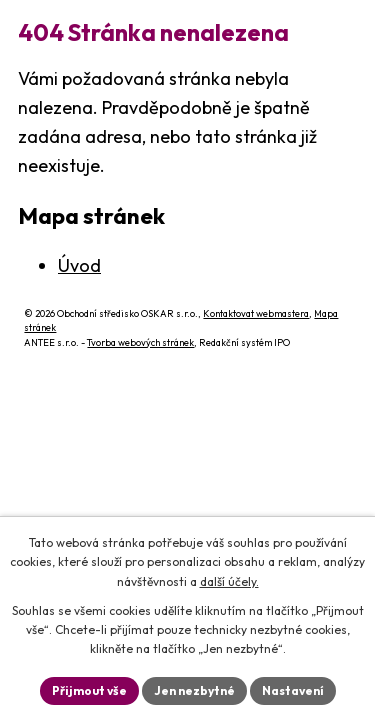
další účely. (229, 581)
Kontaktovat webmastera (256, 313)
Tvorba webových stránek (140, 342)
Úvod (79, 265)
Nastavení (293, 690)
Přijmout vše (89, 690)
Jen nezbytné (194, 690)
